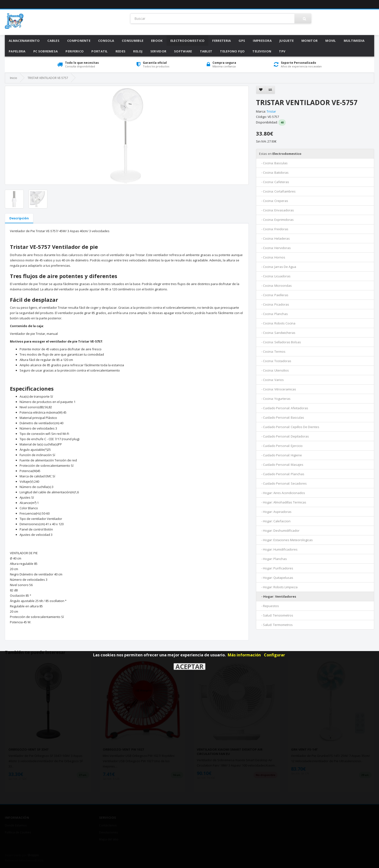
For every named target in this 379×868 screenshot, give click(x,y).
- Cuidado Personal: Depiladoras (284, 436)
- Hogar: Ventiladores (278, 596)
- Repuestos (269, 606)
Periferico (75, 51)
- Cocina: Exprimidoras (276, 220)
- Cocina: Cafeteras (274, 182)
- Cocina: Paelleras (274, 295)
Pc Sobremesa (46, 51)
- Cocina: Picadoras (274, 304)
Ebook (157, 41)
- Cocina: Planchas (273, 314)
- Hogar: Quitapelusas (276, 578)
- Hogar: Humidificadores (278, 549)
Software (183, 51)
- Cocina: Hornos (272, 257)
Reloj (138, 51)
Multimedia (354, 41)
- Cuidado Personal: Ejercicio (281, 446)
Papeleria (17, 51)
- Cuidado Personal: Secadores (283, 483)
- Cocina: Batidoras (274, 172)
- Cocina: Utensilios (274, 370)
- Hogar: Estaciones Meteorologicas (286, 540)
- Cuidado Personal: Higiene (281, 455)
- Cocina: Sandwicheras (277, 333)
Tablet (206, 51)
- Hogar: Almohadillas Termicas (283, 502)
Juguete (287, 41)
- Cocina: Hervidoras (275, 248)
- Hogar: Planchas (273, 559)
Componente (79, 41)
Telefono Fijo (232, 51)
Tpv (282, 51)
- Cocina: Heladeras (274, 238)
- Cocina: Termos (272, 352)
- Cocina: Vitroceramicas (278, 389)
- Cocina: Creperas (274, 201)
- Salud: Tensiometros (276, 615)
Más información (244, 655)
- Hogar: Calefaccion (275, 521)
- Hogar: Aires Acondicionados (282, 493)
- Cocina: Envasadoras (277, 210)
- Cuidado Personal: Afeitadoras (284, 408)
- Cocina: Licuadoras (275, 276)
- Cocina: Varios (271, 380)
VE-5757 (273, 117)
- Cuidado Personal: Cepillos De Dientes (289, 427)
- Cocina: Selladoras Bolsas (280, 342)
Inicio (14, 78)
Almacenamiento (24, 41)
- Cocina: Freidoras (274, 229)
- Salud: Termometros (276, 625)
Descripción (19, 218)
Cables (53, 41)
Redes (121, 51)
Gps (242, 41)
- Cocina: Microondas (275, 286)
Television (262, 51)
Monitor (310, 41)
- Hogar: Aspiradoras (275, 512)
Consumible (133, 41)
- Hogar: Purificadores (276, 568)
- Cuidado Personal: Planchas (282, 474)
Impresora (262, 41)
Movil (331, 41)
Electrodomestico (188, 41)
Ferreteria (222, 41)
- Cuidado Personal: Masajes (281, 465)
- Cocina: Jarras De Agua (278, 267)
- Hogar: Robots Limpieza (278, 587)
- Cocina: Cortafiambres (277, 191)
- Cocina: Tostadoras (275, 361)
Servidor (158, 51)
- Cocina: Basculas (273, 163)
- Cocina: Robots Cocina (277, 323)
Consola (106, 41)
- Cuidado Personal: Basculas (282, 417)
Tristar (271, 111)
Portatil (99, 51)
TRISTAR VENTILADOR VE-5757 (48, 78)
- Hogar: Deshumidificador (279, 531)
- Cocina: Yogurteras (275, 399)
